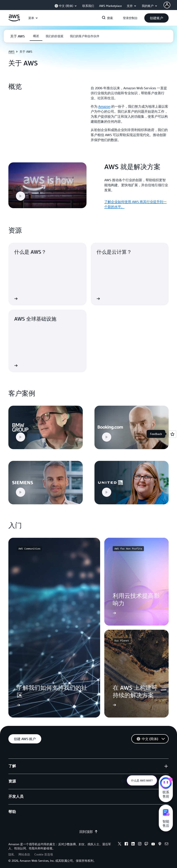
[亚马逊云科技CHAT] (166, 784)
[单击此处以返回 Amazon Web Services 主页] (14, 20)
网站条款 (24, 851)
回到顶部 (89, 828)
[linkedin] (133, 841)
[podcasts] (160, 841)
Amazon (104, 106)
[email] (167, 841)
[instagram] (140, 841)
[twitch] (146, 841)
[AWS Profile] (167, 5)
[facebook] (126, 841)
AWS (11, 52)
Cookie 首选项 (44, 851)
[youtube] (153, 841)
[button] (156, 18)
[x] (120, 841)
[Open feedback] (172, 434)
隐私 (11, 851)
